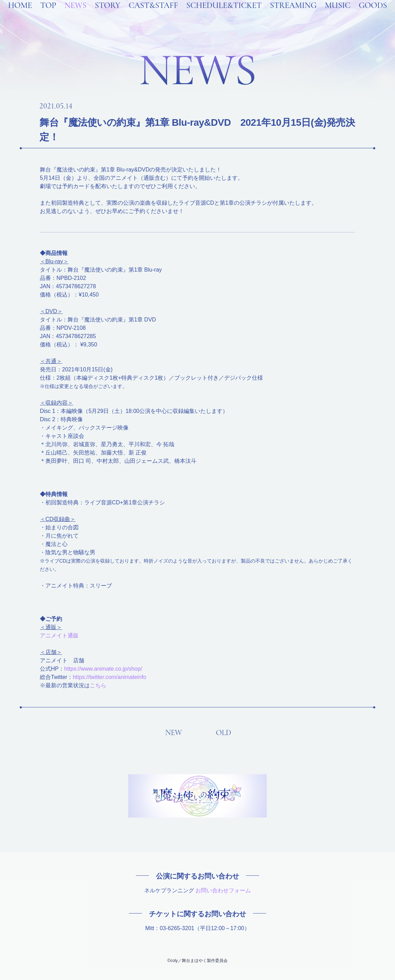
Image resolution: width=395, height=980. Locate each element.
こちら (98, 685)
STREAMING (293, 15)
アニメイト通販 (59, 635)
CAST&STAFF (153, 15)
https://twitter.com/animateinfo (109, 677)
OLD (223, 733)
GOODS (373, 15)
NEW (174, 733)
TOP (48, 15)
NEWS (76, 15)
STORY (107, 15)
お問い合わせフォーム (223, 890)
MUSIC (337, 15)
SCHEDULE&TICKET (224, 15)
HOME (20, 15)
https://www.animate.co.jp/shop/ (103, 669)
